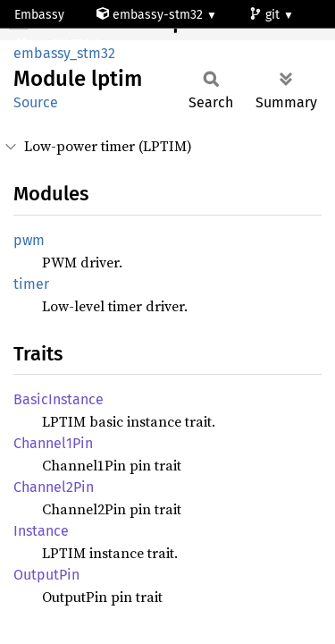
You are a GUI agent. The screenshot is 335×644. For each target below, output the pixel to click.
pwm (29, 240)
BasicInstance (59, 399)
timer (31, 284)
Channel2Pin (54, 487)
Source (36, 102)
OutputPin (46, 575)
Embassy (39, 15)
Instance (41, 531)
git (266, 15)
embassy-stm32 (151, 15)
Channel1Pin (53, 443)
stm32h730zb (60, 44)
